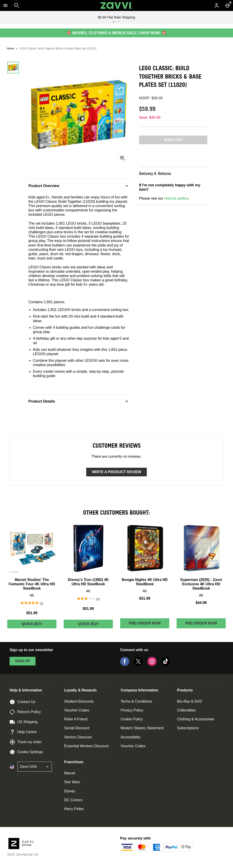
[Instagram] (152, 665)
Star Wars (72, 782)
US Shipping (24, 722)
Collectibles (186, 710)
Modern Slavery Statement (142, 728)
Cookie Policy (132, 719)
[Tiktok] (166, 665)
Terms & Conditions (136, 701)
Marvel (70, 773)
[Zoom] (122, 158)
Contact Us (22, 702)
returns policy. (177, 198)
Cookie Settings (26, 752)
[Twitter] (138, 665)
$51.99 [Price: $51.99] (32, 613)
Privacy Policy (132, 710)
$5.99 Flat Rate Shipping (116, 17)
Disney (70, 791)
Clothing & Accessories (196, 719)
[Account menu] (217, 5)
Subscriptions (188, 728)
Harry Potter (74, 809)
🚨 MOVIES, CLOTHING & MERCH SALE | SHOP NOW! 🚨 (116, 33)
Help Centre (23, 732)
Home (10, 49)
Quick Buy (39, 625)
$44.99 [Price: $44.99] (201, 603)
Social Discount (77, 728)
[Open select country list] (35, 767)
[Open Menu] (5, 5)
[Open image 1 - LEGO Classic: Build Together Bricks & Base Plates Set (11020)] (13, 68)
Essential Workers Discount (86, 746)
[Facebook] (125, 665)
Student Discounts (79, 701)
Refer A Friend (76, 719)
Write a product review (116, 472)
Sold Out (173, 140)
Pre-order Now (145, 623)
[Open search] (17, 5)
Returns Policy (25, 712)
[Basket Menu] (228, 5)
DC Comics (73, 800)
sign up (23, 661)
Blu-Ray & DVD (190, 701)
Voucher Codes (77, 710)
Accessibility (130, 737)
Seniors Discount (78, 737)
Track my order (26, 742)
